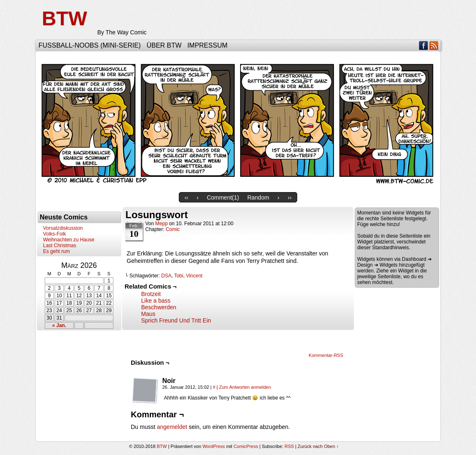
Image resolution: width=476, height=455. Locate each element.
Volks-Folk (54, 234)
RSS (434, 45)
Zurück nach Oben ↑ (318, 446)
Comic (173, 229)
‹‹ (186, 197)
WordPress (214, 446)
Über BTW (164, 45)
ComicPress (246, 446)
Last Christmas (60, 246)
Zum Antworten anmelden (245, 387)
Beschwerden (159, 307)
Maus (148, 314)
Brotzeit (151, 294)
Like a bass (156, 301)
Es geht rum (56, 251)
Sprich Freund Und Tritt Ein (176, 320)
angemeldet (172, 427)
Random (258, 197)
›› (290, 197)
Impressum (208, 45)
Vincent (194, 276)
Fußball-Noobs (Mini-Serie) (90, 45)
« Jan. (59, 325)
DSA (167, 276)
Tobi (179, 276)
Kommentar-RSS (326, 355)
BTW (64, 18)
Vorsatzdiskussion (63, 228)
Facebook (424, 45)
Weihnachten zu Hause (69, 240)
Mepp (161, 224)
